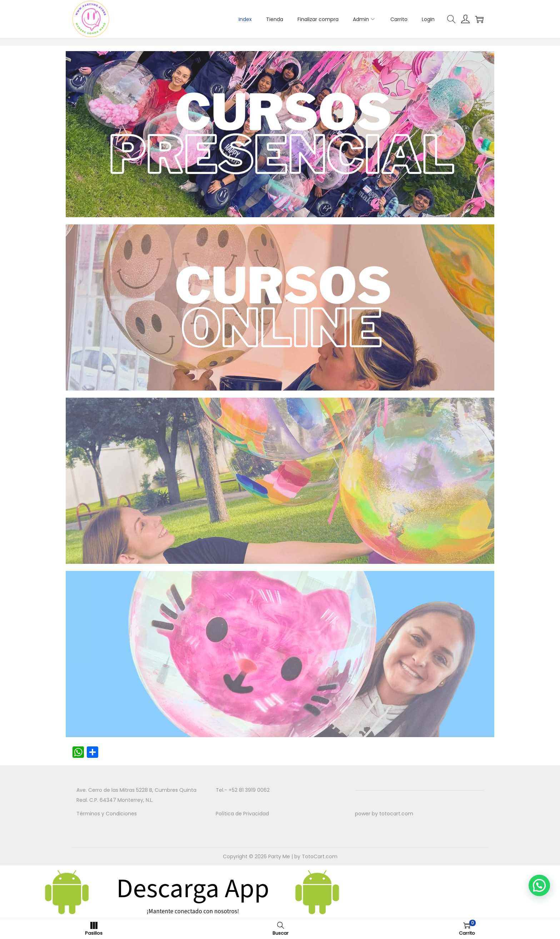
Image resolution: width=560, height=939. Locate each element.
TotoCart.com (320, 856)
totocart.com (396, 814)
